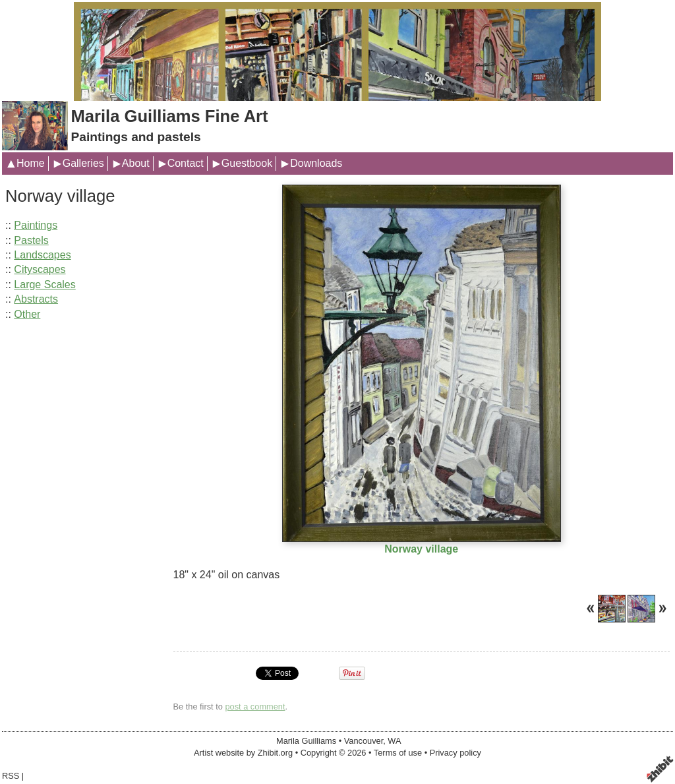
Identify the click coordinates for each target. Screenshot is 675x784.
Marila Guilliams (306, 741)
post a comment (255, 707)
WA (394, 741)
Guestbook (247, 163)
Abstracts (36, 299)
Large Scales (44, 285)
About (136, 163)
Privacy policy (455, 753)
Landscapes (42, 255)
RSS (11, 776)
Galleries (83, 163)
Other (27, 314)
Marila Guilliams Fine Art (169, 116)
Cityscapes (40, 269)
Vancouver (364, 741)
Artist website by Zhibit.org (243, 753)
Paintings (36, 225)
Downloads (316, 163)
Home (31, 163)
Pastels (31, 240)
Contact (186, 163)
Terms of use (398, 753)
